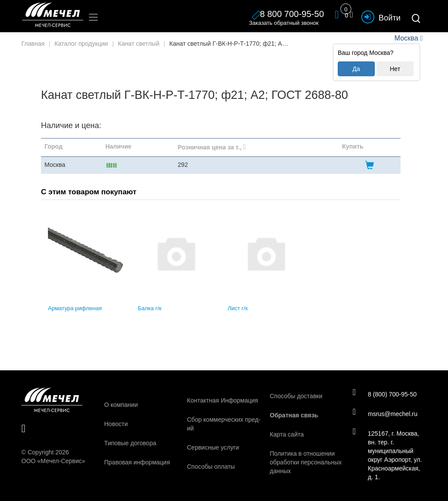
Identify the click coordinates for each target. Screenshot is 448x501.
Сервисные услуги (213, 447)
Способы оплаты (211, 467)
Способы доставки (296, 396)
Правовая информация (137, 462)
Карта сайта (287, 434)
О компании (121, 405)
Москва (406, 38)
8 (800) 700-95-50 (385, 394)
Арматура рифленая (75, 308)
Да (356, 69)
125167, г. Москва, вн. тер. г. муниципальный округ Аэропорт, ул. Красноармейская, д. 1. (387, 455)
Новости (116, 424)
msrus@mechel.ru (385, 413)
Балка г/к (149, 308)
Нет (395, 69)
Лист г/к (238, 308)
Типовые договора (130, 443)
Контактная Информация (222, 400)
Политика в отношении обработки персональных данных (306, 462)
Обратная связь (294, 415)
